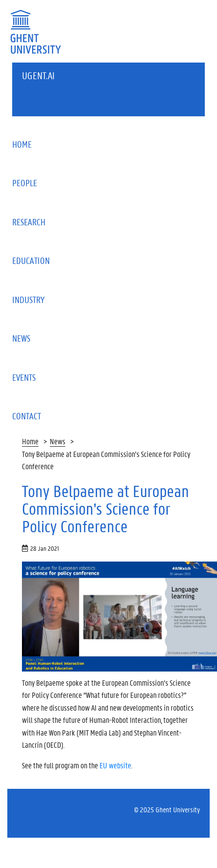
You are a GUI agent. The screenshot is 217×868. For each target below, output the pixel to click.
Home (30, 441)
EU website (115, 765)
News (58, 441)
